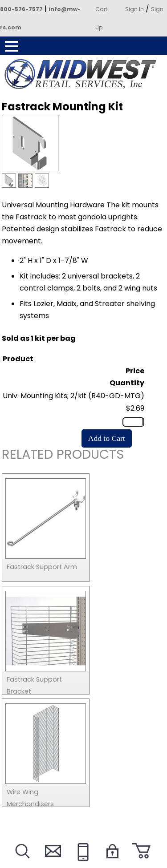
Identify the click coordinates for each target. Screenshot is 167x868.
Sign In (134, 9)
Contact (52, 862)
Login (112, 862)
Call (82, 862)
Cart (101, 9)
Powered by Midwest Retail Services (84, 74)
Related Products (63, 456)
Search (22, 862)
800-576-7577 (21, 9)
